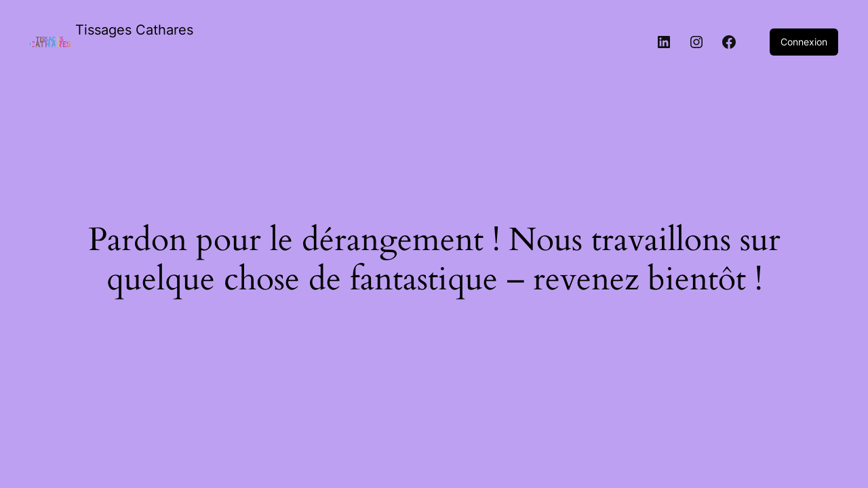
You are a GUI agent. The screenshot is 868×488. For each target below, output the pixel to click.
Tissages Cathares (134, 30)
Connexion (804, 42)
